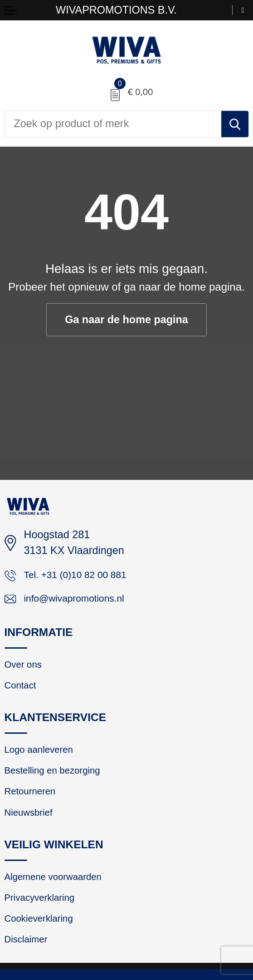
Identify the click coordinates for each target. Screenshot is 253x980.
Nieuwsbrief (32, 826)
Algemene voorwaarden (59, 892)
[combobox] (113, 124)
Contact (22, 692)
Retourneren (33, 803)
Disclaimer (29, 960)
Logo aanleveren (43, 758)
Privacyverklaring (44, 914)
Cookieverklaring (43, 937)
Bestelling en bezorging (58, 780)
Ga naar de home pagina (127, 320)
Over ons (26, 669)
